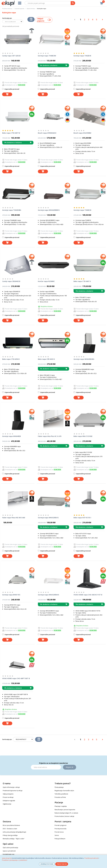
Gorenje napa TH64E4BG (12, 210)
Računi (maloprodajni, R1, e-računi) (66, 813)
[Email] (46, 767)
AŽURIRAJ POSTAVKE (47, 864)
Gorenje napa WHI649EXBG (84, 359)
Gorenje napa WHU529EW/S (48, 595)
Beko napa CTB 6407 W (11, 133)
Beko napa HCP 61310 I (82, 518)
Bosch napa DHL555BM (82, 133)
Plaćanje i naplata (61, 806)
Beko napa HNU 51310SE (83, 436)
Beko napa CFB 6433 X (46, 359)
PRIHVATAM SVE (62, 864)
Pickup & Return (60, 839)
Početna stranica (7, 9)
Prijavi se (70, 767)
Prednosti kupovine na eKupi (13, 791)
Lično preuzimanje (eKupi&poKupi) (14, 832)
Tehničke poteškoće (61, 794)
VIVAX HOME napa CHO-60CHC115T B (88, 595)
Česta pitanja (59, 787)
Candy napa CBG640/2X (11, 281)
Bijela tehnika (31, 9)
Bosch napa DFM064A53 (47, 133)
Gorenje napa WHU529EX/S (48, 518)
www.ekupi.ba (7, 858)
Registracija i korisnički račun (64, 791)
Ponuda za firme (60, 797)
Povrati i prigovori (61, 825)
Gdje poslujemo (8, 794)
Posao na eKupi (8, 797)
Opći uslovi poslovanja (10, 848)
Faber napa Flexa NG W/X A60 (14, 518)
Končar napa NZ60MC (46, 281)
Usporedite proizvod (11, 89)
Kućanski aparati (19, 9)
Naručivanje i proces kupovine (65, 810)
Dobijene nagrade (9, 801)
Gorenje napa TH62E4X (82, 56)
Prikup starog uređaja (10, 835)
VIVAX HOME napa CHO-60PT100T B (16, 678)
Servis (57, 835)
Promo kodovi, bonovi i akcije (64, 816)
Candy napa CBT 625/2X (11, 56)
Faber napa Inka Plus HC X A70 (50, 436)
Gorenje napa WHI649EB (11, 436)
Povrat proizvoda (60, 829)
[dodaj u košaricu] (7, 94)
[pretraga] (73, 3)
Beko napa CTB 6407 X (82, 281)
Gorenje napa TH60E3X (82, 210)
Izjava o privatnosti (9, 851)
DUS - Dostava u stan (10, 829)
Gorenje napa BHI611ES (11, 595)
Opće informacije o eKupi (11, 787)
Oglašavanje (7, 804)
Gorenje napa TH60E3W (47, 56)
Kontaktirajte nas (9, 854)
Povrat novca (59, 832)
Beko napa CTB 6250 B (11, 359)
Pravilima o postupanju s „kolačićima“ (15, 860)
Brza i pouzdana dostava (11, 825)
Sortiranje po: (7, 18)
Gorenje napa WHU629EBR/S (49, 210)
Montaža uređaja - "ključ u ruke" (14, 839)
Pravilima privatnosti (91, 858)
